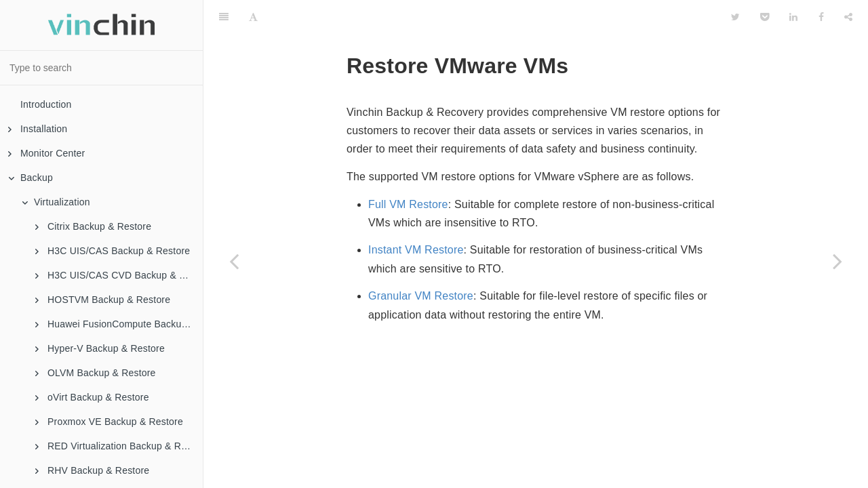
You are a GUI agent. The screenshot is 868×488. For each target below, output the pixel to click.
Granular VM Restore (421, 296)
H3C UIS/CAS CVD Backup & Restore (119, 275)
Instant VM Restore (416, 250)
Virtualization (56, 202)
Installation (38, 129)
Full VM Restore (408, 204)
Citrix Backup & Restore (93, 226)
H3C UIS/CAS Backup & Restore (113, 251)
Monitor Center (46, 153)
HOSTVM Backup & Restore (103, 300)
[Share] (848, 17)
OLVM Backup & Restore (96, 373)
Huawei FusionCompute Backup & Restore (119, 324)
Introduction (46, 104)
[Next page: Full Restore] (837, 261)
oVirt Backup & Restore (92, 397)
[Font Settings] (253, 17)
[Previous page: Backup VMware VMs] (234, 261)
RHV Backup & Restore (92, 470)
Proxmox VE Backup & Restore (109, 422)
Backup (31, 178)
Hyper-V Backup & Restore (100, 348)
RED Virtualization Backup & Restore (119, 446)
